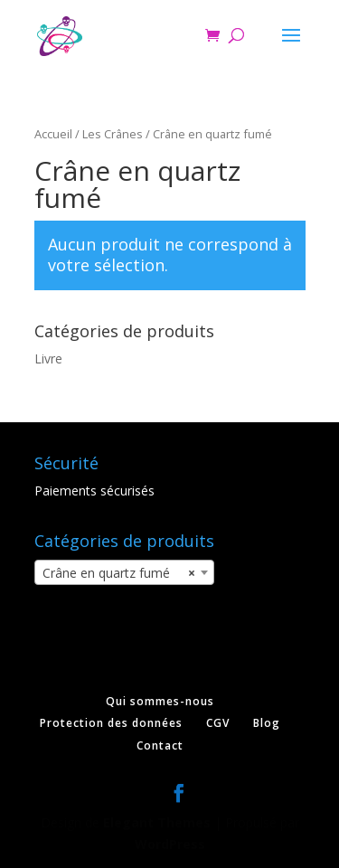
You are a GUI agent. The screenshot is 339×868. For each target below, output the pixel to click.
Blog (267, 723)
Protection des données (111, 723)
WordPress (170, 844)
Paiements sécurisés (94, 491)
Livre (48, 359)
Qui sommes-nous (160, 701)
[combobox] (124, 572)
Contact (160, 745)
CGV (218, 723)
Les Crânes (113, 134)
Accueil (53, 134)
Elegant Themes (157, 822)
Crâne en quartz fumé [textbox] (119, 573)
